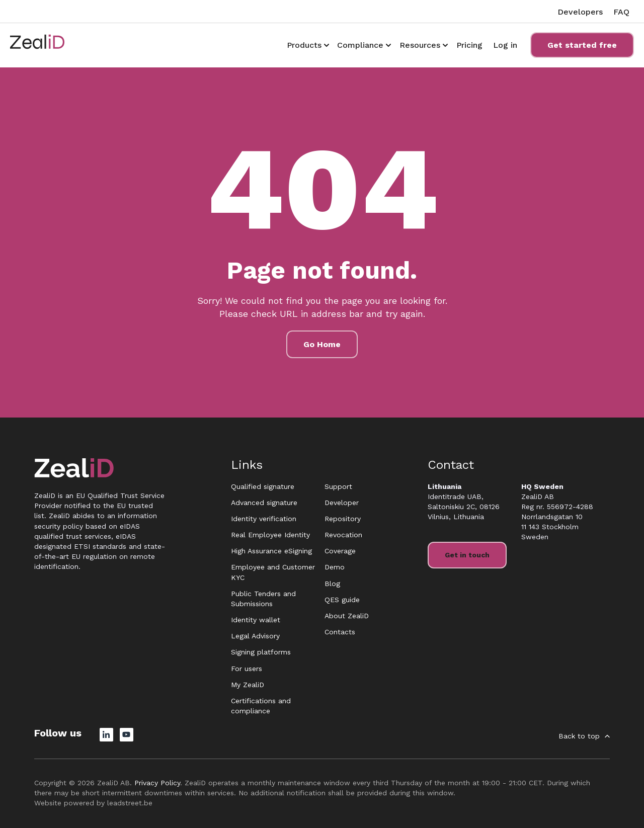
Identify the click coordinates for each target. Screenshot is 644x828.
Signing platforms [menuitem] (261, 652)
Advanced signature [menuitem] (264, 503)
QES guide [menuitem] (342, 600)
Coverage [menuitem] (340, 551)
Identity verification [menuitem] (264, 519)
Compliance (360, 45)
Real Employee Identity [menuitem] (270, 535)
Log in (505, 45)
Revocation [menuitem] (343, 535)
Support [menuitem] (338, 486)
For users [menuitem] (247, 669)
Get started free (582, 45)
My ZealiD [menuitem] (248, 685)
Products (304, 45)
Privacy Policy (157, 783)
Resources (420, 45)
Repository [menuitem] (343, 519)
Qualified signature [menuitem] (263, 486)
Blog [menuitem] (332, 584)
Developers (580, 12)
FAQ (621, 12)
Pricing (469, 45)
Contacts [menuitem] (340, 632)
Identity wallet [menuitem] (256, 620)
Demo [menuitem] (335, 567)
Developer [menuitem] (342, 503)
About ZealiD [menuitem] (347, 616)
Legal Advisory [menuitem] (255, 636)
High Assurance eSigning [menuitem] (271, 551)
